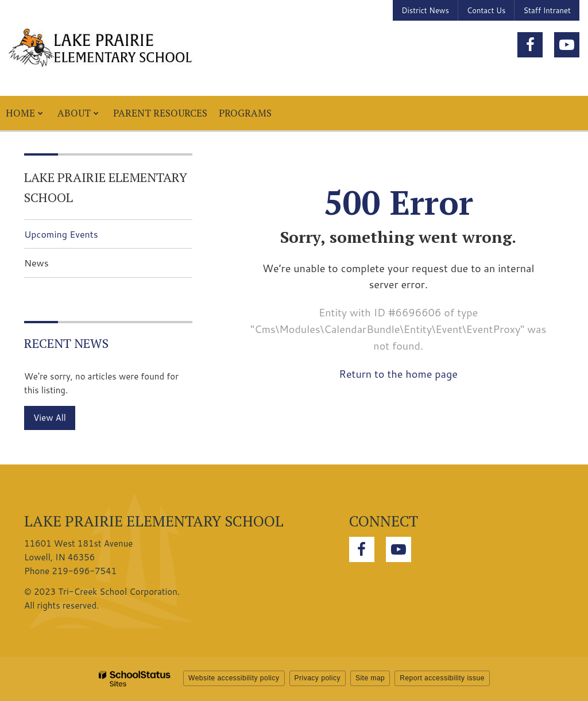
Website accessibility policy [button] (234, 678)
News (36, 263)
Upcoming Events (61, 234)
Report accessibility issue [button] (442, 678)
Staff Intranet (547, 10)
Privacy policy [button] (318, 678)
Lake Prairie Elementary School (106, 187)
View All (50, 418)
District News (425, 10)
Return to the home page (398, 374)
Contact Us (486, 10)
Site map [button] (370, 678)
